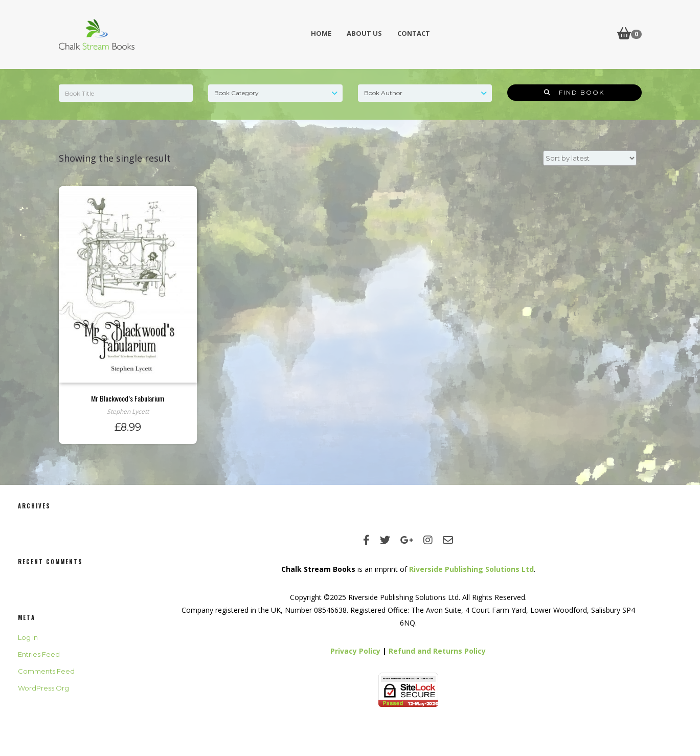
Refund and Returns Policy (437, 651)
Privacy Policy (355, 651)
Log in (28, 637)
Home (321, 33)
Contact (414, 33)
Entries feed (39, 654)
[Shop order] (590, 158)
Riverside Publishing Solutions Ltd (471, 569)
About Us (364, 33)
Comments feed (46, 671)
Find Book (574, 92)
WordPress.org (43, 688)
